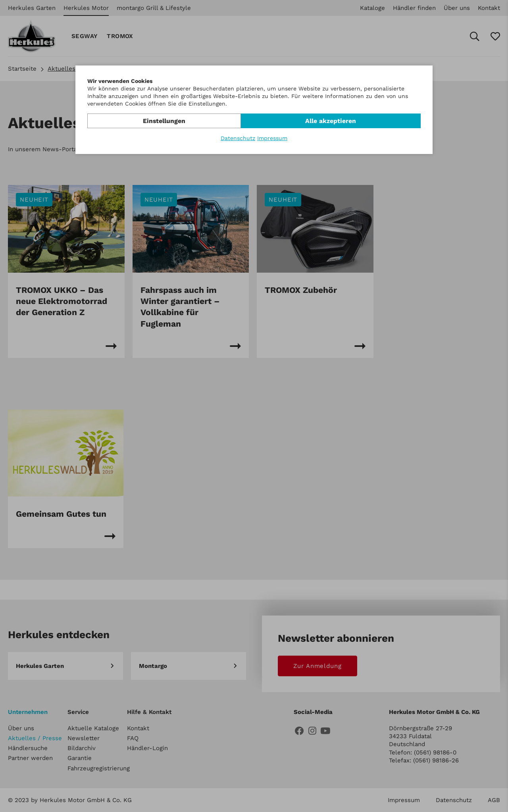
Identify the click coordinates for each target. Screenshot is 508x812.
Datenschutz (238, 138)
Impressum (272, 138)
